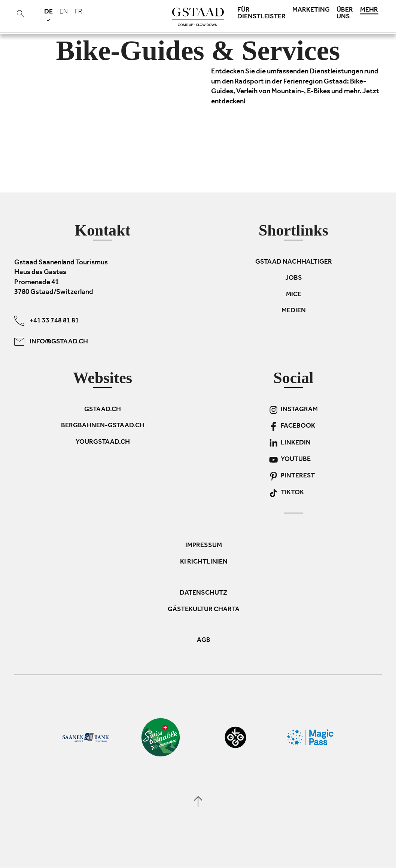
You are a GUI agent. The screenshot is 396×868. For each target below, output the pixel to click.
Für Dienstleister (261, 14)
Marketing (311, 10)
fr (79, 12)
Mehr (369, 12)
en (64, 12)
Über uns (345, 14)
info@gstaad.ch (51, 342)
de (48, 15)
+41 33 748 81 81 (47, 321)
